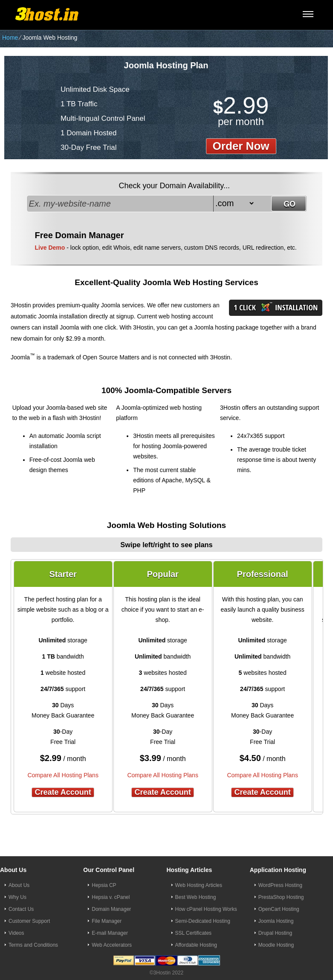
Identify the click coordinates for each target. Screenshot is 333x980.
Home (10, 38)
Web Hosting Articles (199, 885)
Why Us (17, 897)
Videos (16, 933)
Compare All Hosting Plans (63, 775)
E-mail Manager (110, 933)
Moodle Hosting (276, 945)
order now (241, 146)
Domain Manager (111, 909)
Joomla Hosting (276, 921)
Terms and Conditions (33, 945)
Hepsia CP (104, 885)
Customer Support (29, 921)
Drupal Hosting (275, 933)
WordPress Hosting (280, 885)
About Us (19, 885)
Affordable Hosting (196, 945)
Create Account (63, 792)
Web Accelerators (112, 945)
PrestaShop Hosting (281, 897)
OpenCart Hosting (279, 909)
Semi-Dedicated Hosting (203, 921)
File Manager (107, 921)
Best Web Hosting (196, 897)
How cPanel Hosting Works (206, 909)
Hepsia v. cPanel (111, 897)
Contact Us (21, 909)
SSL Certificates (194, 933)
